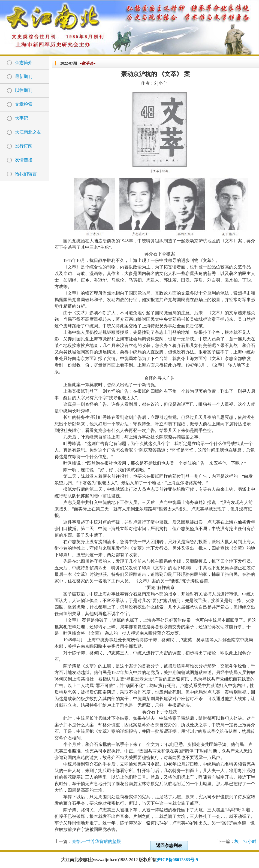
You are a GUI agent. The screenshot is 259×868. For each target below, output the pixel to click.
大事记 (22, 118)
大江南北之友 (28, 132)
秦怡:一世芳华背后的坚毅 (97, 841)
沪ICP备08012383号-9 (177, 860)
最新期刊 (24, 76)
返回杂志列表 (169, 846)
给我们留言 (26, 174)
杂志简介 (24, 63)
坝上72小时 (245, 841)
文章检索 (24, 104)
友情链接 (24, 160)
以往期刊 (24, 90)
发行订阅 (24, 146)
